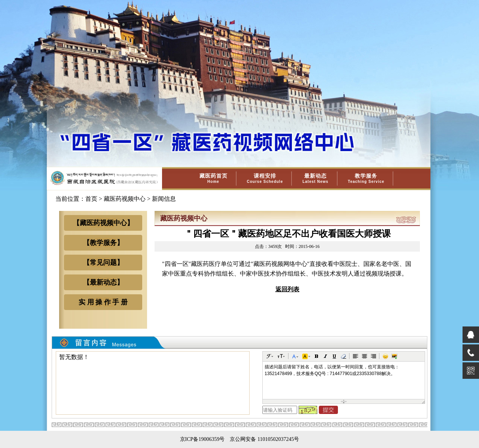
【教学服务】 (103, 243)
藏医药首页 (213, 178)
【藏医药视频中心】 (103, 223)
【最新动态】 (103, 282)
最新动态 (315, 178)
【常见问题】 (103, 263)
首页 (91, 199)
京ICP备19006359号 (202, 439)
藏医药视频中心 (125, 199)
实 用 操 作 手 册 (103, 302)
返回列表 (287, 289)
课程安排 (265, 178)
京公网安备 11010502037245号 (264, 439)
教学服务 (366, 178)
